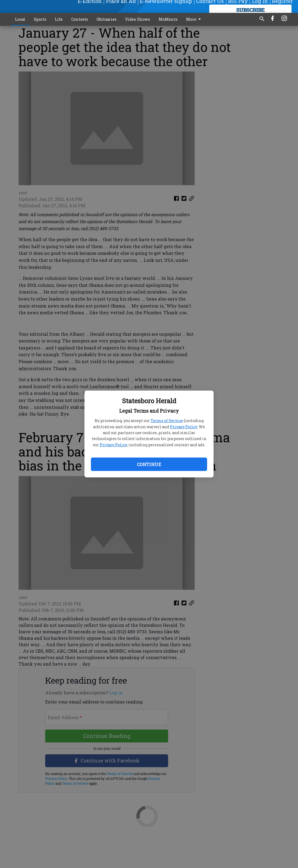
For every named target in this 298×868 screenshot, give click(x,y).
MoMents (168, 19)
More (194, 19)
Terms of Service (167, 421)
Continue (149, 464)
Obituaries (107, 19)
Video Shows (138, 19)
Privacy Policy (184, 427)
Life (59, 19)
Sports (40, 19)
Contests (80, 19)
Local (20, 19)
